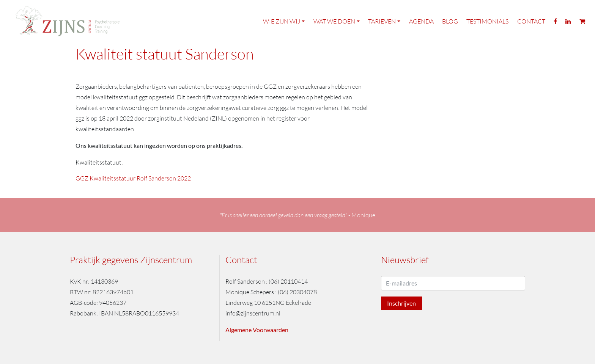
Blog (450, 22)
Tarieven (382, 22)
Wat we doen (334, 22)
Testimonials (487, 22)
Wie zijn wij (282, 22)
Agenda (421, 22)
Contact (531, 22)
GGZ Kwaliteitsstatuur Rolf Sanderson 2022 (133, 178)
